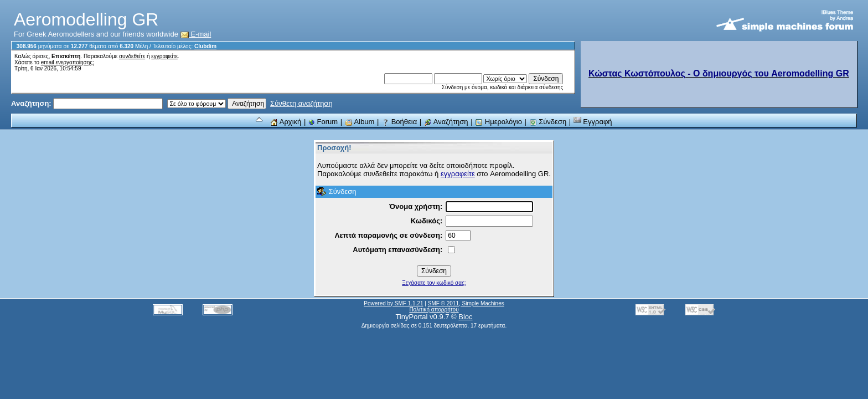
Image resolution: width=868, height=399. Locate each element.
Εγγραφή (593, 122)
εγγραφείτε (164, 56)
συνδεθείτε (132, 56)
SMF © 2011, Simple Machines (466, 303)
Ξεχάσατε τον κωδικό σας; (434, 283)
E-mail (196, 34)
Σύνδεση (548, 122)
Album (360, 122)
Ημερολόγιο (498, 122)
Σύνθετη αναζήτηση (301, 103)
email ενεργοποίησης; (68, 62)
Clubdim (205, 46)
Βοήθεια (399, 122)
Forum (323, 122)
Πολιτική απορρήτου (434, 310)
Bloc (465, 317)
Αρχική (286, 122)
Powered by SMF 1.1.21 (393, 303)
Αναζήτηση (446, 122)
